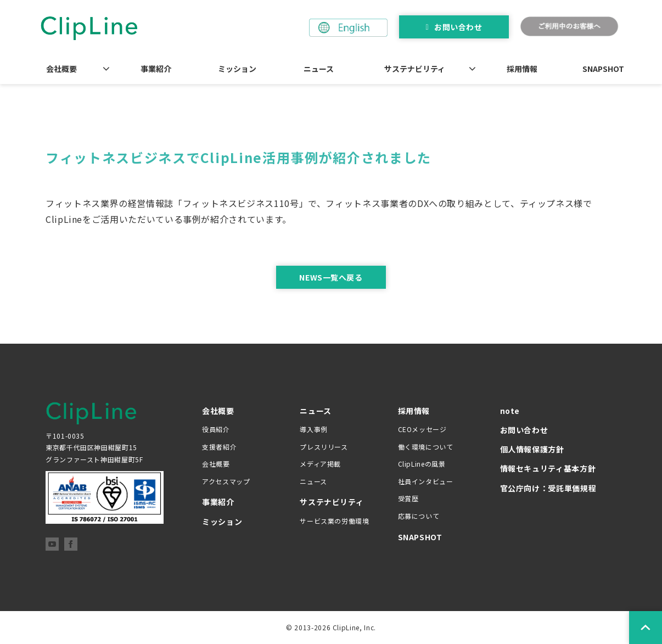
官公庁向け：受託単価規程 (548, 488)
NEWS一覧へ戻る (331, 277)
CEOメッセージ (422, 429)
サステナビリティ (415, 69)
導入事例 (314, 429)
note (510, 411)
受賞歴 (408, 498)
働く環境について (426, 447)
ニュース (319, 69)
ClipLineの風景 (422, 464)
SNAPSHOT (603, 69)
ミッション (237, 69)
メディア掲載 (320, 464)
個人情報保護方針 (532, 449)
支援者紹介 (219, 447)
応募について (419, 516)
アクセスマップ (226, 481)
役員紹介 (216, 429)
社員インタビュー (426, 481)
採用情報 (522, 69)
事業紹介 (156, 69)
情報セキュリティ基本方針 (548, 468)
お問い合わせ (458, 27)
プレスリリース (324, 447)
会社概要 (61, 69)
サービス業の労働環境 (334, 521)
